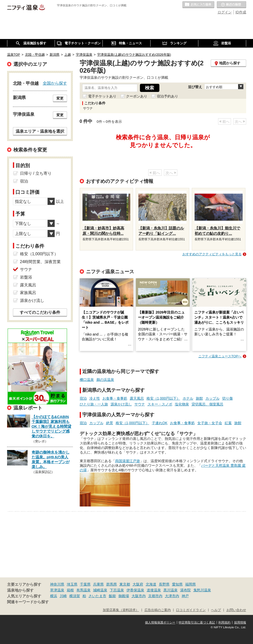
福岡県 (191, 584)
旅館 (199, 398)
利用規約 (224, 622)
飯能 (112, 596)
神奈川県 (57, 584)
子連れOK (160, 423)
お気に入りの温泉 (198, 5)
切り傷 (227, 398)
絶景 (110, 423)
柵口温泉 (87, 380)
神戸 (185, 596)
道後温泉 (154, 590)
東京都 (125, 584)
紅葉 (228, 423)
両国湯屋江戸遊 (128, 461)
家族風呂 (28, 293)
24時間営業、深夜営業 (40, 262)
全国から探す (55, 83)
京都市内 (155, 596)
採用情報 (240, 622)
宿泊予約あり (167, 96)
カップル (213, 398)
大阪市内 (139, 596)
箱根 (70, 590)
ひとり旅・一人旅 (94, 404)
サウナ (140, 404)
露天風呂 (137, 398)
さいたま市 (97, 596)
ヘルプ (216, 610)
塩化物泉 (182, 404)
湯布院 (185, 590)
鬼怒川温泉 (202, 590)
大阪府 (138, 584)
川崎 (63, 596)
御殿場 (124, 596)
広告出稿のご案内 (158, 610)
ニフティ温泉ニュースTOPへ (220, 356)
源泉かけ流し (121, 404)
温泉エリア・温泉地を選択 (40, 131)
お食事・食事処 (115, 398)
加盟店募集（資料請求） (121, 610)
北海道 (151, 584)
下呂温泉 (117, 590)
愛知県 (177, 584)
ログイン (225, 12)
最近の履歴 (231, 5)
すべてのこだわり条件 (40, 312)
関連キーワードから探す (28, 602)
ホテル (188, 398)
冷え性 (95, 398)
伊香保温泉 (135, 590)
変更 (60, 98)
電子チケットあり (102, 96)
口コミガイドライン (191, 610)
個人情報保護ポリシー (160, 622)
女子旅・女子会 (210, 423)
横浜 (54, 596)
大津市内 (172, 596)
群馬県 (112, 584)
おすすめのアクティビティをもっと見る (212, 254)
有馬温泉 (83, 590)
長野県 (164, 584)
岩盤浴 (26, 277)
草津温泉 (57, 590)
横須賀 (75, 596)
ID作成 (241, 12)
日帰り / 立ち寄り (36, 173)
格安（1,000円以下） (163, 398)
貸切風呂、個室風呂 (207, 404)
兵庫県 (98, 584)
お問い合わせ (236, 610)
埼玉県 (72, 584)
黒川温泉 (171, 590)
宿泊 (83, 398)
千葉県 (85, 584)
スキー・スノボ (160, 404)
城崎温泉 (100, 590)
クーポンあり (137, 96)
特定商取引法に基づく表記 (197, 622)
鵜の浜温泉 (105, 380)
